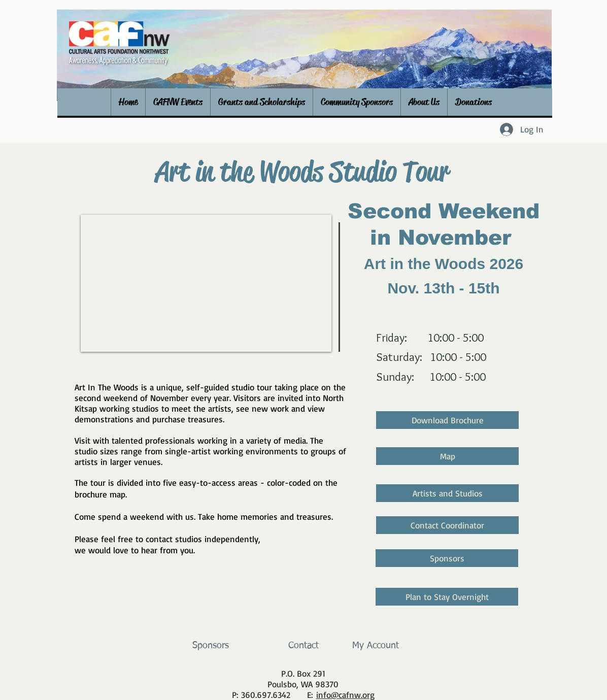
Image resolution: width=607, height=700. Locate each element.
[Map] (447, 456)
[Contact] (303, 646)
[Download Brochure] (447, 420)
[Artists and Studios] (447, 493)
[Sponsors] (447, 558)
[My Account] (375, 646)
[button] (178, 102)
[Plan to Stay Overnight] (447, 597)
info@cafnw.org (345, 695)
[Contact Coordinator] (447, 525)
